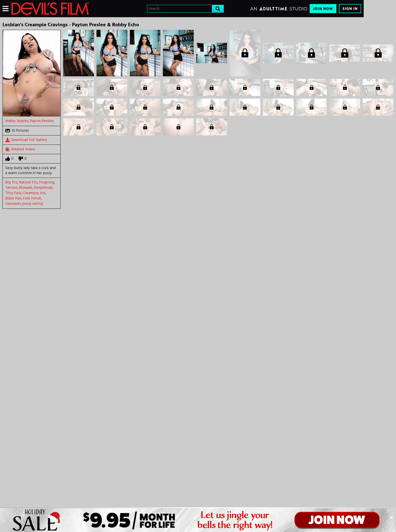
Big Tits (11, 182)
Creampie (31, 193)
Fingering (47, 182)
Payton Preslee (42, 121)
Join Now (323, 9)
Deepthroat (43, 188)
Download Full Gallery (26, 140)
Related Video (20, 149)
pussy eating (32, 204)
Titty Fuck (13, 193)
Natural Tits (28, 182)
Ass (43, 193)
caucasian (13, 204)
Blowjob (26, 188)
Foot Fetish (32, 198)
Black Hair (13, 198)
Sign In (350, 9)
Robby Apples (17, 121)
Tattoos (11, 188)
